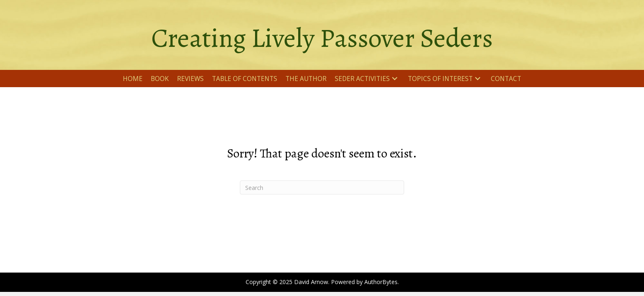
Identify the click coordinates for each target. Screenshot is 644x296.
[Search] (322, 187)
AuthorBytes (381, 282)
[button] (395, 79)
